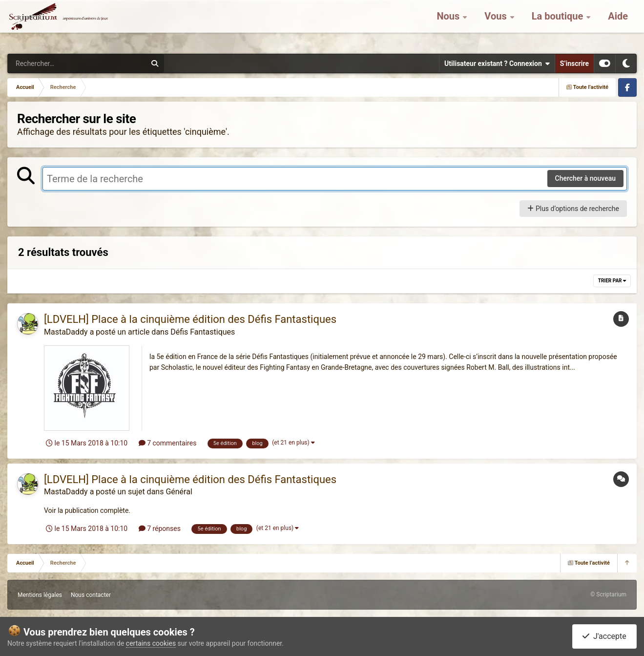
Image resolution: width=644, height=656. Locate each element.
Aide (618, 24)
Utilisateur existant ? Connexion (497, 63)
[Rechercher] (50, 63)
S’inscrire (574, 63)
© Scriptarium (608, 594)
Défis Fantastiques (203, 332)
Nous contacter (91, 595)
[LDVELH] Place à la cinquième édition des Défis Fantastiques (190, 319)
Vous (497, 24)
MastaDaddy (66, 332)
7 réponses (160, 529)
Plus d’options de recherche (573, 209)
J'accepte (604, 636)
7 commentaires (168, 443)
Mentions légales (40, 595)
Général (179, 492)
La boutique (559, 24)
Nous (449, 24)
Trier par (612, 281)
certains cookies (151, 643)
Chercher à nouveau (586, 178)
